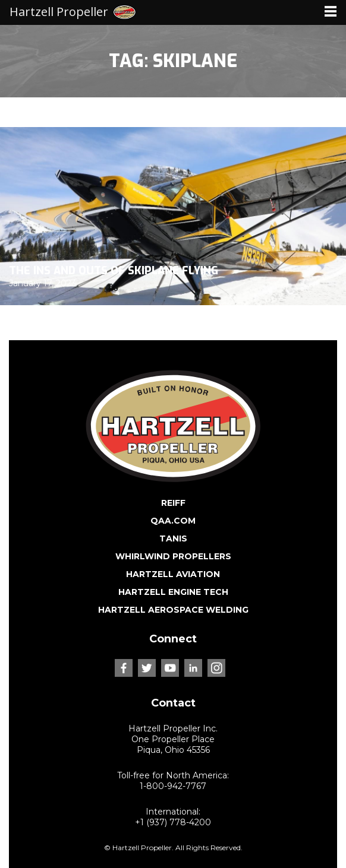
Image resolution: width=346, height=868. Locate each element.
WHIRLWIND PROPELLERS (173, 556)
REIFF (173, 503)
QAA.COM (173, 521)
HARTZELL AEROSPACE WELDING (173, 610)
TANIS (173, 538)
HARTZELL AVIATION (173, 574)
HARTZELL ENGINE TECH (173, 592)
